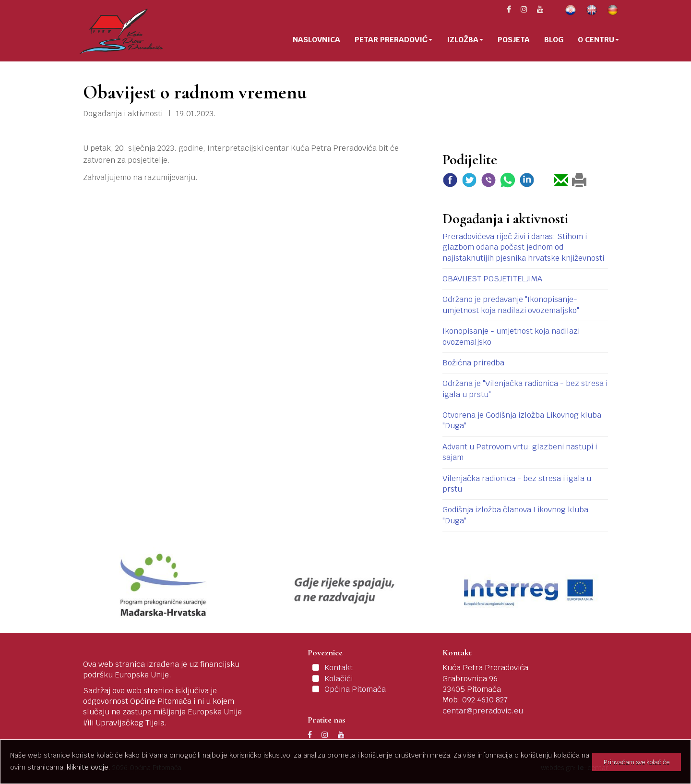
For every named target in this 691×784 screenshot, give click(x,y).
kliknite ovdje (88, 767)
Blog (554, 40)
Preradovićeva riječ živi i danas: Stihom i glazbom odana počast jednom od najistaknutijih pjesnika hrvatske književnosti (523, 247)
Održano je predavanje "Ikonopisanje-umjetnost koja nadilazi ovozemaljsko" (511, 305)
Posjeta (514, 40)
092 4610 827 (485, 700)
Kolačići (339, 679)
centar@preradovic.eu (483, 711)
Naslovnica (316, 40)
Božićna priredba (473, 363)
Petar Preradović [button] (394, 40)
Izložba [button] (465, 40)
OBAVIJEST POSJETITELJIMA (492, 279)
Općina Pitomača (355, 689)
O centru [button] (598, 40)
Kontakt (339, 668)
